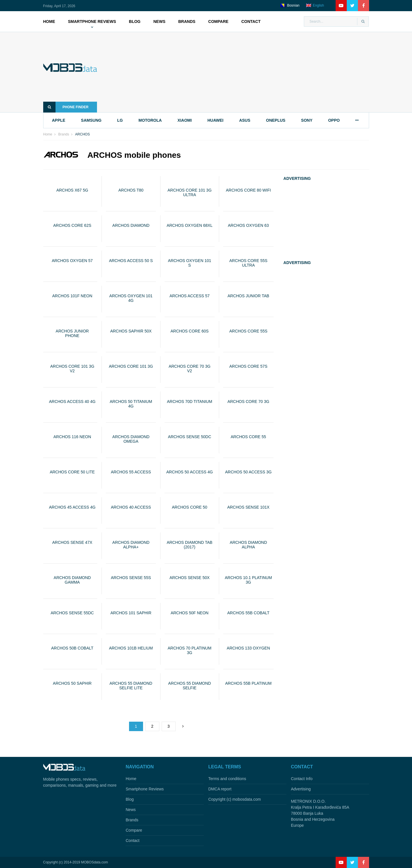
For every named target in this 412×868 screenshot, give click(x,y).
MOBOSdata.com (94, 862)
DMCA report (220, 789)
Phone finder (66, 107)
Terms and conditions (227, 779)
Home (49, 21)
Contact (251, 21)
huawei (215, 120)
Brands (187, 21)
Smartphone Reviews (92, 21)
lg (120, 120)
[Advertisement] (242, 72)
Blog (135, 21)
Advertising (301, 789)
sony (307, 120)
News (159, 21)
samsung (91, 120)
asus (245, 120)
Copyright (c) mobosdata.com (235, 799)
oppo (334, 120)
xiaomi (185, 120)
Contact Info (302, 779)
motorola (150, 120)
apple (59, 120)
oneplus (276, 120)
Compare (218, 21)
